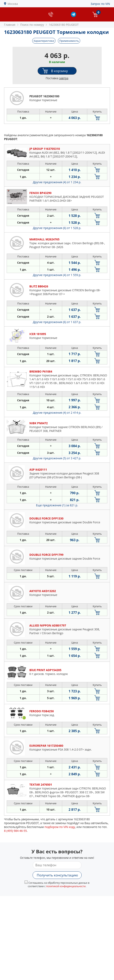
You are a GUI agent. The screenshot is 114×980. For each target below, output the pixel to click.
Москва (13, 4)
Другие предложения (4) (57, 182)
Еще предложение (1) (57, 505)
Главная (10, 25)
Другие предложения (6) (57, 228)
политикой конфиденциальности (66, 886)
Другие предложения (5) (57, 458)
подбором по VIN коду (60, 827)
